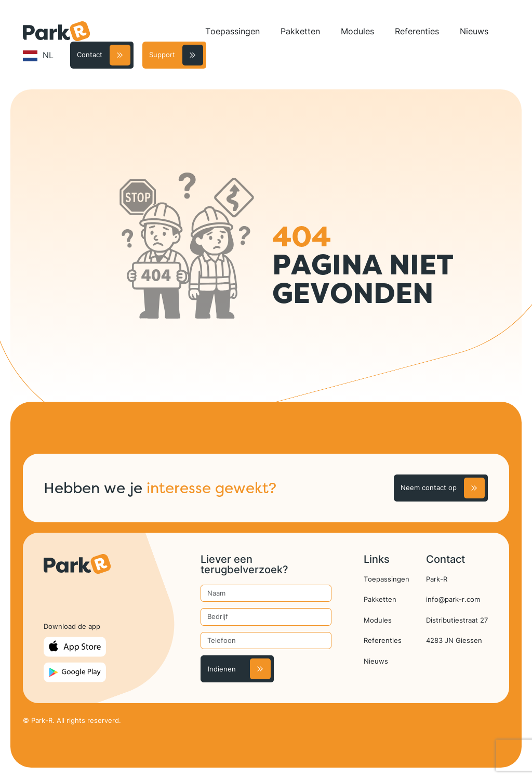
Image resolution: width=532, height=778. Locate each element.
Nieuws (474, 31)
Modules (357, 31)
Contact (90, 55)
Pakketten (300, 31)
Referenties (417, 31)
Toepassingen (232, 31)
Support (162, 55)
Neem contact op (429, 487)
